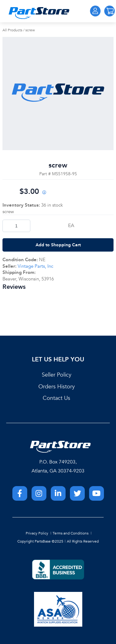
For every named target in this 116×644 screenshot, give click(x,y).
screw (30, 30)
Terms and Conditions (71, 533)
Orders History (57, 387)
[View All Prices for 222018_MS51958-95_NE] (44, 193)
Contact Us (56, 398)
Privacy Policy (37, 533)
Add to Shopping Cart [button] (58, 245)
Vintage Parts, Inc (35, 266)
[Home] (39, 13)
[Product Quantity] (16, 226)
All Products (12, 30)
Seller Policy (57, 375)
